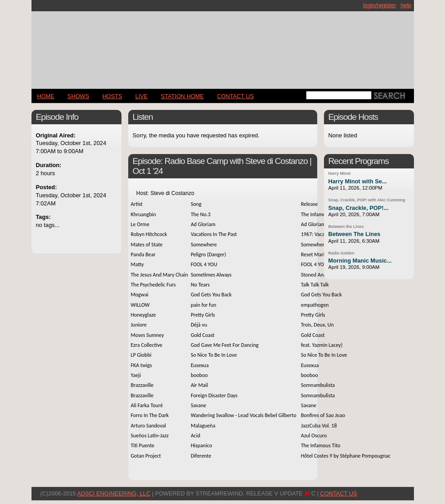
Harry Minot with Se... (358, 181)
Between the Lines (346, 227)
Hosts (112, 96)
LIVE (142, 96)
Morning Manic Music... (360, 261)
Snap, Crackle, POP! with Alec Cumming (367, 200)
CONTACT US (235, 96)
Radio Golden (342, 253)
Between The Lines (355, 234)
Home (45, 96)
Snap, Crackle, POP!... (359, 208)
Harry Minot (340, 173)
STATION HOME (183, 96)
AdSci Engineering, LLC (114, 493)
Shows (78, 96)
